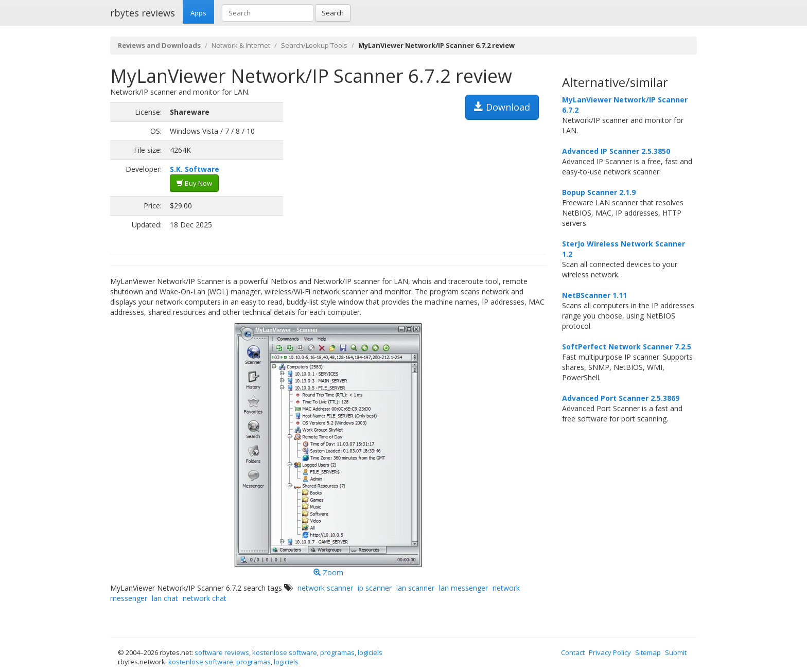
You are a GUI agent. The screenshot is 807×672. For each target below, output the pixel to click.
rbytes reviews (143, 13)
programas (337, 652)
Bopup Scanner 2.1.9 (599, 192)
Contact (573, 652)
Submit (676, 652)
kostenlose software (285, 652)
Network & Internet (241, 45)
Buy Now (194, 183)
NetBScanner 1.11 (594, 295)
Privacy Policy (610, 652)
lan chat (165, 598)
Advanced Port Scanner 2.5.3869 (621, 398)
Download (502, 107)
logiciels (370, 652)
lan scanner (415, 588)
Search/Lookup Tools (314, 45)
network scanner (325, 588)
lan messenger (463, 588)
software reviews (222, 652)
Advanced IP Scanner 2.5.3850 (616, 151)
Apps (198, 13)
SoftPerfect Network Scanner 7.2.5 (627, 347)
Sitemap (648, 652)
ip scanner (375, 588)
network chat (205, 598)
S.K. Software (195, 169)
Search (333, 13)
